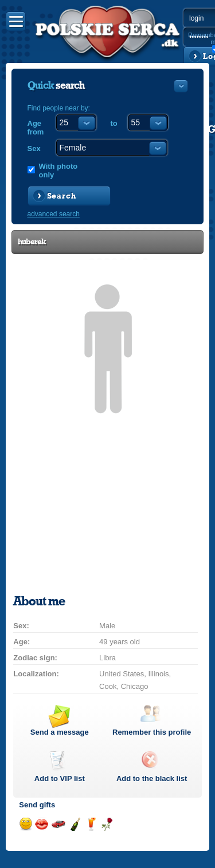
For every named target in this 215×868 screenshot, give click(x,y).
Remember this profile (152, 732)
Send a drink (91, 824)
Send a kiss (42, 824)
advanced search (54, 214)
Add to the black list (152, 778)
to (114, 123)
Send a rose (107, 824)
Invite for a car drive (58, 824)
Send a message (60, 732)
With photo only (58, 171)
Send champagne (75, 824)
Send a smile (26, 824)
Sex (34, 148)
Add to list (60, 778)
